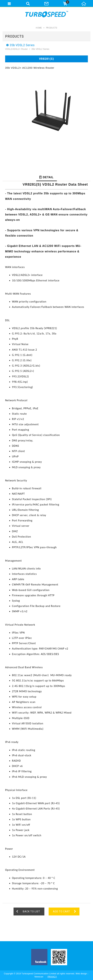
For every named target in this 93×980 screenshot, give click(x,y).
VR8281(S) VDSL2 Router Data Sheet (55, 184)
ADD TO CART (61, 911)
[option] (46, 112)
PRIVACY (52, 977)
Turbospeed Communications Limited (47, 14)
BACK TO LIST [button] (31, 911)
